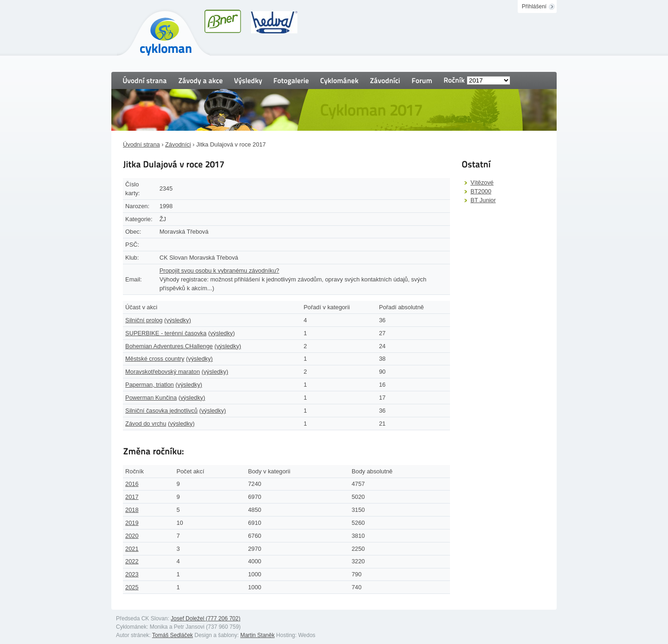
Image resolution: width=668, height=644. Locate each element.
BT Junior (483, 200)
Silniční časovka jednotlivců (161, 411)
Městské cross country (155, 359)
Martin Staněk (257, 635)
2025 (132, 587)
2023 (132, 574)
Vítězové (482, 182)
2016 (132, 484)
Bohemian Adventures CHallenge (169, 346)
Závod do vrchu (146, 424)
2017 (132, 497)
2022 (132, 561)
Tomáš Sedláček (173, 635)
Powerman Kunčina (151, 398)
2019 (132, 523)
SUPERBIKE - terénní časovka (166, 333)
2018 (132, 510)
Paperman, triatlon (150, 385)
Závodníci (178, 144)
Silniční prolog (144, 320)
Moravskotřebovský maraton (163, 372)
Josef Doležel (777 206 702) (206, 618)
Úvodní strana (141, 144)
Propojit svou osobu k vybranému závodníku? (219, 271)
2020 (132, 536)
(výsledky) (178, 320)
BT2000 (481, 191)
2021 (132, 549)
